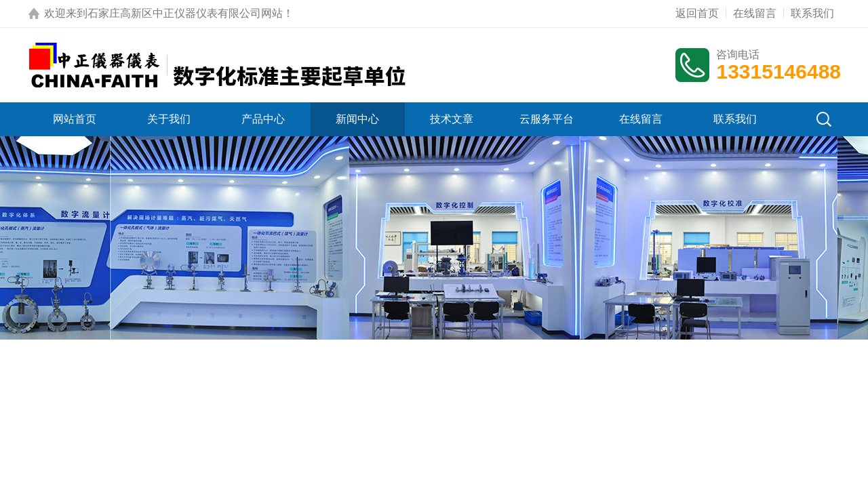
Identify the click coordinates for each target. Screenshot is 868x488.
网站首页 (75, 119)
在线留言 (755, 13)
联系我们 (812, 13)
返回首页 (697, 13)
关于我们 (169, 119)
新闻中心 (357, 119)
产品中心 (263, 119)
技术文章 (452, 119)
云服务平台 (547, 119)
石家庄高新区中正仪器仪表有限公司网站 (185, 13)
